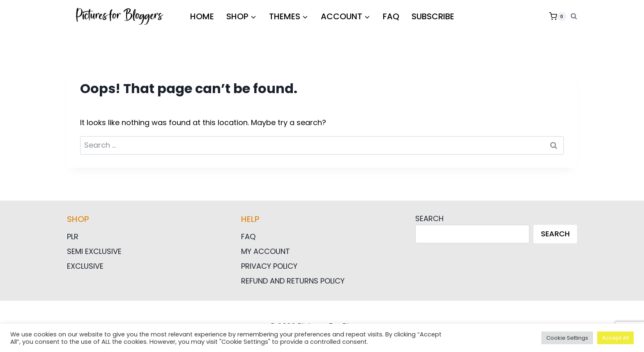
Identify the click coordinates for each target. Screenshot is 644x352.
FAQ (391, 16)
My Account (266, 251)
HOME (202, 16)
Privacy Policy (269, 266)
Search (429, 218)
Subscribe (433, 16)
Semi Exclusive (94, 251)
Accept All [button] (615, 338)
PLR (73, 237)
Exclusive (85, 266)
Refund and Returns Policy (293, 281)
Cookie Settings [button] (567, 338)
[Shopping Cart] (558, 16)
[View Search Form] (574, 16)
